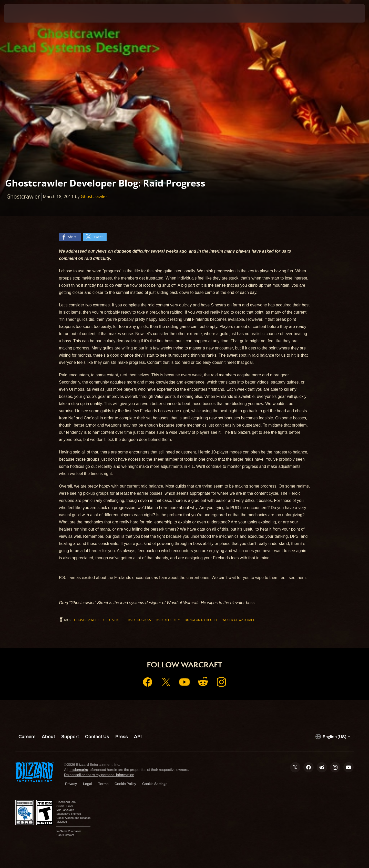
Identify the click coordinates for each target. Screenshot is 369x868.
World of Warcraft (238, 620)
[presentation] (23, 13)
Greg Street (113, 620)
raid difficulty (168, 620)
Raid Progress (139, 620)
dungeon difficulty (201, 620)
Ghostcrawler (94, 196)
